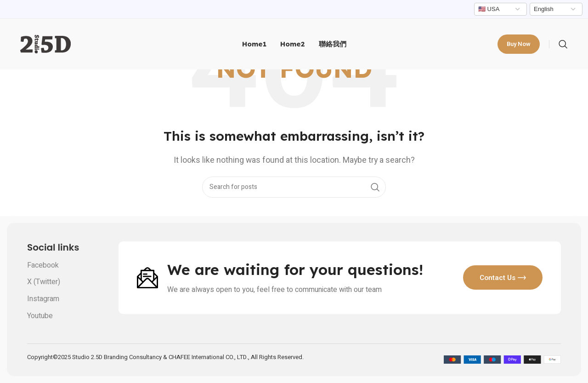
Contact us (500, 277)
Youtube (40, 316)
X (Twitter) (44, 282)
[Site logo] (45, 44)
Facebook (43, 265)
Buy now (519, 44)
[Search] (563, 44)
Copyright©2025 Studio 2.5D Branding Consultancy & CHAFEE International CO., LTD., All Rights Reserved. (165, 357)
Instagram (43, 299)
